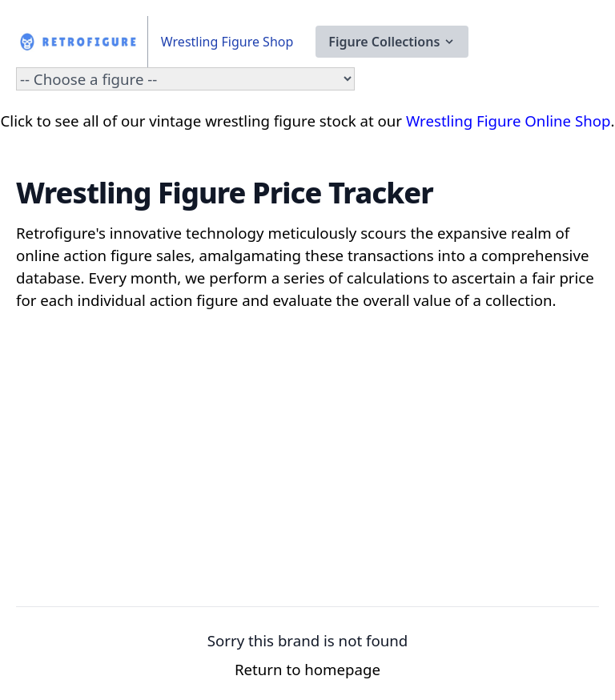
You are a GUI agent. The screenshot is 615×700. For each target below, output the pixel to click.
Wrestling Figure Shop (227, 42)
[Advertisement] (307, 472)
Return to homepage (307, 669)
